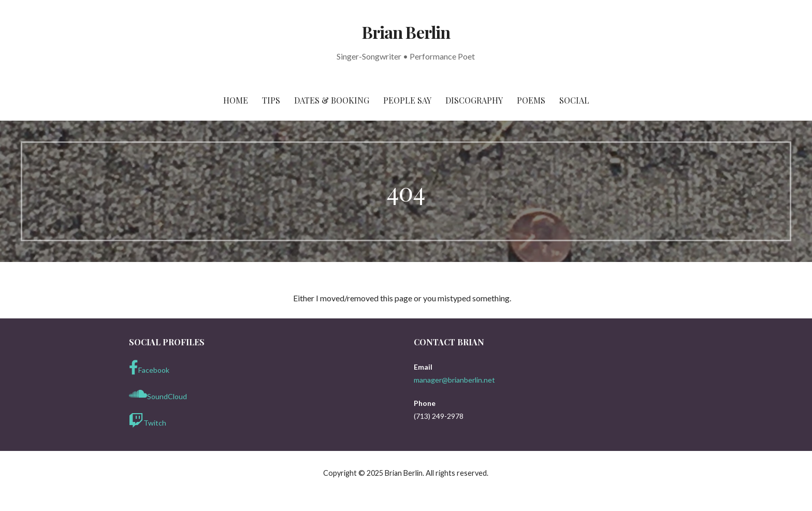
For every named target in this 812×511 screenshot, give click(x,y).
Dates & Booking (332, 100)
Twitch (148, 420)
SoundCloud (158, 394)
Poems (531, 100)
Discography (474, 100)
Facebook (149, 368)
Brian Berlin (406, 32)
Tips (271, 100)
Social (574, 100)
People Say (407, 100)
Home (236, 100)
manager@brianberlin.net (454, 380)
